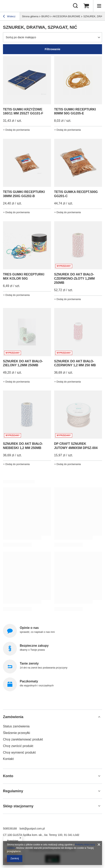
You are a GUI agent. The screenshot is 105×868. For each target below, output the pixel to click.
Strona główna (30, 16)
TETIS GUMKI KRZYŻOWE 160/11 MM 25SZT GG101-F (23, 111)
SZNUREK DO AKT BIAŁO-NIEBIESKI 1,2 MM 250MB (23, 446)
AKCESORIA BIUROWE (66, 16)
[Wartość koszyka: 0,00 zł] (86, 6)
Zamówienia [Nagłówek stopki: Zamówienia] (13, 717)
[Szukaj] (75, 6)
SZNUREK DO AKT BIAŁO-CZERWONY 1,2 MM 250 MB (75, 363)
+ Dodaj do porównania (16, 130)
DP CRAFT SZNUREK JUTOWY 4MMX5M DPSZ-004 (76, 446)
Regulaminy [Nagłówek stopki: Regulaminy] (13, 791)
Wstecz (9, 17)
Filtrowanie (52, 49)
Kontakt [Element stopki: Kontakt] (8, 759)
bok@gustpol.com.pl (32, 829)
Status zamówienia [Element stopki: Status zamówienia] (16, 726)
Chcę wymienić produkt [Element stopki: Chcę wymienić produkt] (19, 752)
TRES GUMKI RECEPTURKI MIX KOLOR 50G (24, 276)
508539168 (10, 829)
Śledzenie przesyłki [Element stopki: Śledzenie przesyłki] (17, 733)
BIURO (45, 16)
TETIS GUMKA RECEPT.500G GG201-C (76, 194)
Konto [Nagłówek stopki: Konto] (8, 776)
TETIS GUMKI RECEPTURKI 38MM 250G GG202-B (24, 194)
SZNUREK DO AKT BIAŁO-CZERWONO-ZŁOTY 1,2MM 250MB (75, 279)
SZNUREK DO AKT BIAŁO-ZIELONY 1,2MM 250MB (23, 363)
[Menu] (99, 6)
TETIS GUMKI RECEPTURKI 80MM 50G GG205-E (75, 111)
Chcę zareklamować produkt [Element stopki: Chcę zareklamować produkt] (23, 739)
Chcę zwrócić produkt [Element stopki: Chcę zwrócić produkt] (18, 746)
